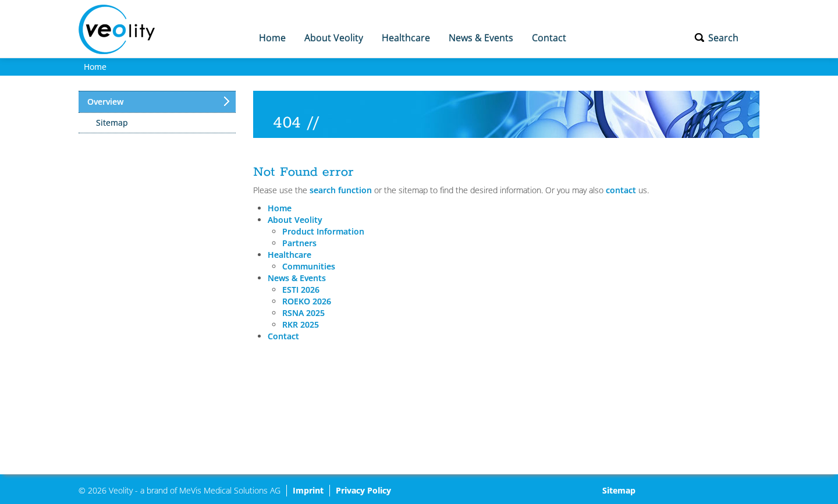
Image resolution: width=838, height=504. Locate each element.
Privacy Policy (363, 490)
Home (272, 38)
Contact (549, 38)
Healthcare (406, 38)
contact (621, 190)
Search (723, 38)
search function (341, 190)
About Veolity (334, 38)
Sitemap (112, 123)
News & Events (481, 38)
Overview (105, 102)
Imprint (308, 490)
